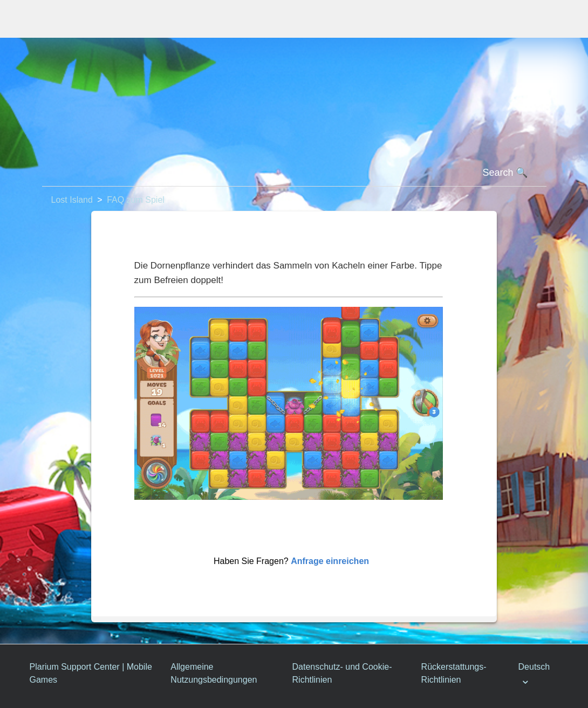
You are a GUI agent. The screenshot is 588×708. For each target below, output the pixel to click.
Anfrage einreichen (330, 561)
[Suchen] (294, 173)
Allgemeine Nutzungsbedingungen (214, 673)
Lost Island (72, 200)
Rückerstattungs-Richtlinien (454, 673)
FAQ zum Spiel (136, 200)
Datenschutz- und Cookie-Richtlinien (342, 673)
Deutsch (534, 667)
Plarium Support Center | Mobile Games (91, 673)
